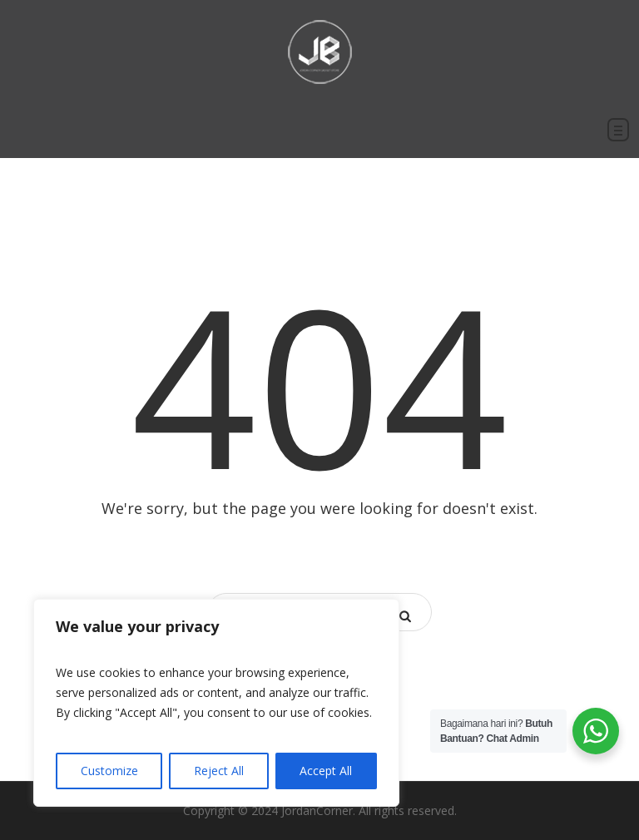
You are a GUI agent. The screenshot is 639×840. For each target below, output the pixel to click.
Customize (109, 771)
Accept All (326, 771)
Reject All (219, 771)
